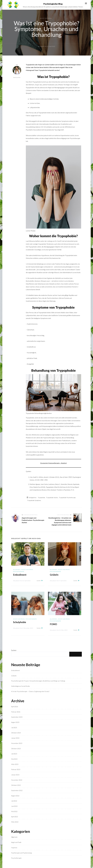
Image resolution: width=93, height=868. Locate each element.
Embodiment (20, 575)
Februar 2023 (16, 769)
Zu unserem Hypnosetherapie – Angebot (53, 463)
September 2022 (17, 790)
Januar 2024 (15, 738)
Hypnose (14, 848)
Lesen (40, 581)
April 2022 (15, 817)
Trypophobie (41, 498)
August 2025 (15, 722)
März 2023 (15, 764)
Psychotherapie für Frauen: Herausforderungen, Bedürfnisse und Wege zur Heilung (38, 681)
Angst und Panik (46, 18)
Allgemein (17, 570)
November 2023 (17, 743)
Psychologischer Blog (53, 4)
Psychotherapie (19, 572)
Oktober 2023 (16, 748)
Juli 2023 (14, 754)
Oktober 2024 (16, 733)
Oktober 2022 (16, 785)
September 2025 (17, 717)
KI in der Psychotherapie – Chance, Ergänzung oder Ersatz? (30, 691)
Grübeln (54, 575)
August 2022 (15, 796)
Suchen (14, 650)
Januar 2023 (15, 775)
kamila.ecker (17, 72)
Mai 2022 (14, 811)
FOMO (53, 624)
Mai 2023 (14, 759)
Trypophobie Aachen (52, 498)
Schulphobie (20, 622)
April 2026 (15, 707)
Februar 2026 (16, 712)
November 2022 (17, 780)
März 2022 (15, 822)
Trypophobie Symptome (34, 500)
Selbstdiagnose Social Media (20, 686)
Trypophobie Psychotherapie (67, 498)
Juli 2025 (14, 728)
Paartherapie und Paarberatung (21, 853)
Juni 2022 (14, 806)
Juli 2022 (14, 801)
